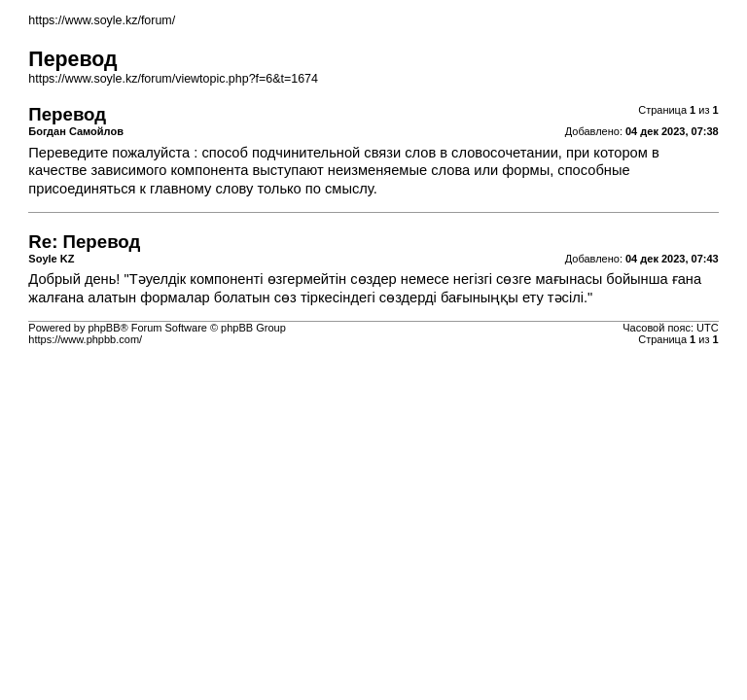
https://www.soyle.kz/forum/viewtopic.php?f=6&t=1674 (173, 79)
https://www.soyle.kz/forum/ (102, 20)
